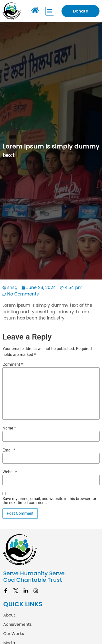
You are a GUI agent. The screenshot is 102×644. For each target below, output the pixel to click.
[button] (50, 11)
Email (9, 450)
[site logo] (51, 550)
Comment (13, 364)
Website (10, 472)
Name (9, 428)
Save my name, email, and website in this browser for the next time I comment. (49, 501)
